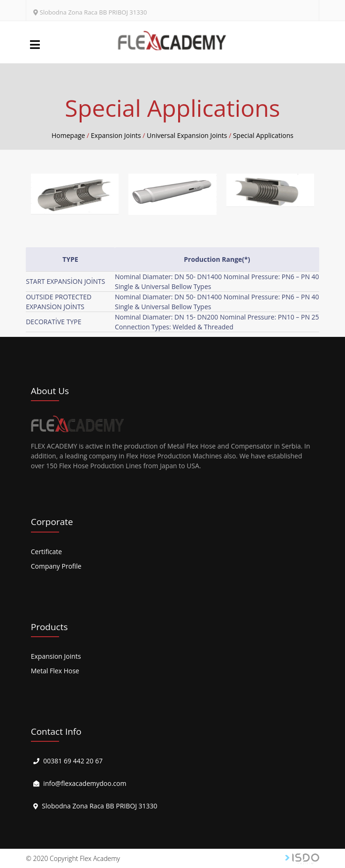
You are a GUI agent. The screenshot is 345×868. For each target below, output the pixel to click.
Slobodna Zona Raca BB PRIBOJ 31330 (94, 12)
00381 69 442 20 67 (73, 761)
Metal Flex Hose (55, 671)
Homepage (68, 135)
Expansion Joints (56, 656)
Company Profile (56, 566)
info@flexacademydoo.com (85, 783)
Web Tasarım (302, 859)
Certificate (47, 552)
